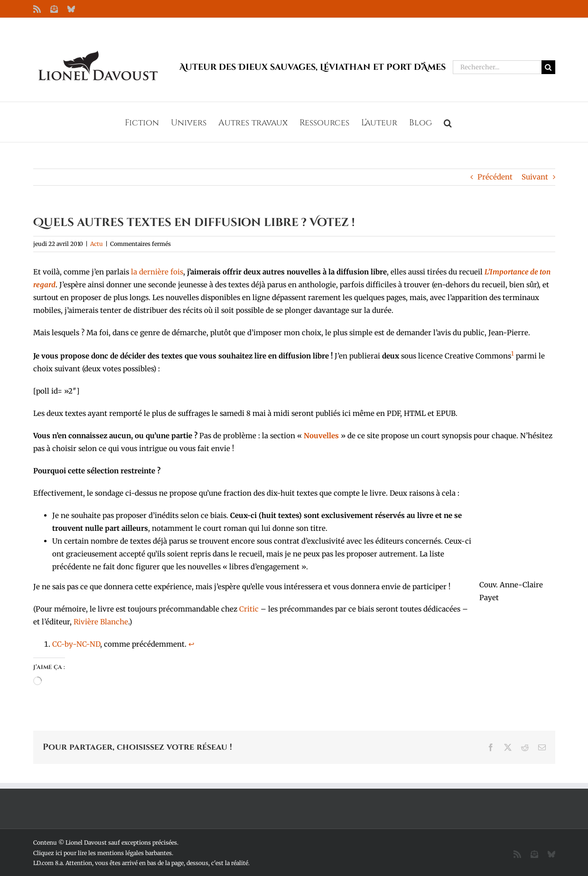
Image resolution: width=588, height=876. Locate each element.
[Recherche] (548, 67)
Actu (97, 244)
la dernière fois (157, 272)
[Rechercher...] (497, 67)
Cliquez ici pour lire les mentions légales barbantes (103, 853)
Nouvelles (321, 436)
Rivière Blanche (101, 622)
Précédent (495, 177)
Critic (249, 609)
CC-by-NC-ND (76, 644)
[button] (448, 122)
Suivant (535, 177)
